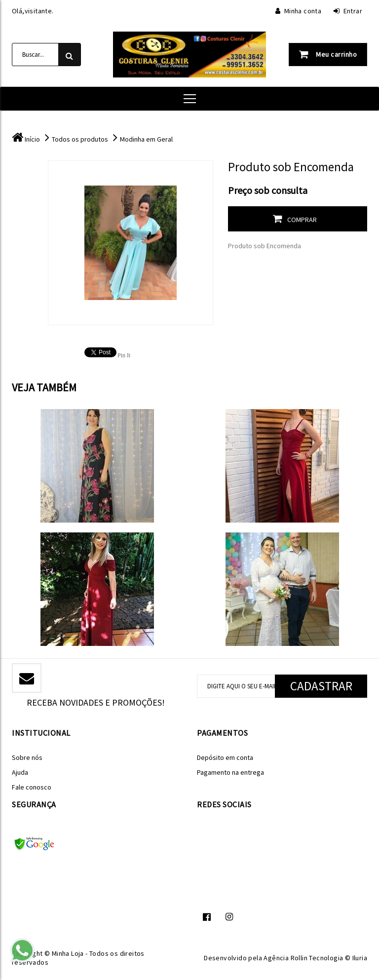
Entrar (348, 11)
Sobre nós (27, 757)
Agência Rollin (285, 958)
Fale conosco (32, 787)
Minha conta (298, 11)
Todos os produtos (80, 139)
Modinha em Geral (146, 139)
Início (32, 139)
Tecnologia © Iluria (338, 958)
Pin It (124, 355)
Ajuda (20, 772)
